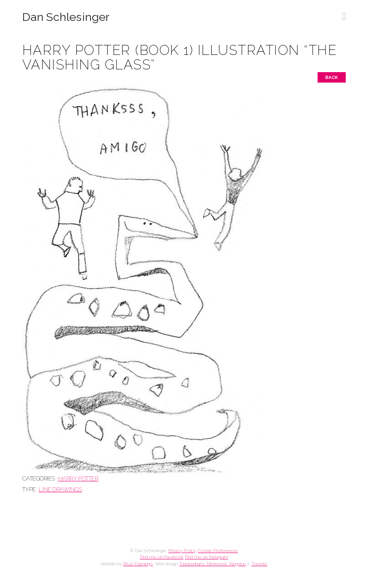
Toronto (259, 564)
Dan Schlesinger (66, 17)
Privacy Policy (182, 551)
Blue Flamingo (138, 564)
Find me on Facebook (162, 557)
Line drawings (60, 489)
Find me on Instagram (206, 557)
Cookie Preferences (218, 551)
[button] (344, 13)
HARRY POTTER (78, 478)
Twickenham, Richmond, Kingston (212, 564)
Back (332, 77)
